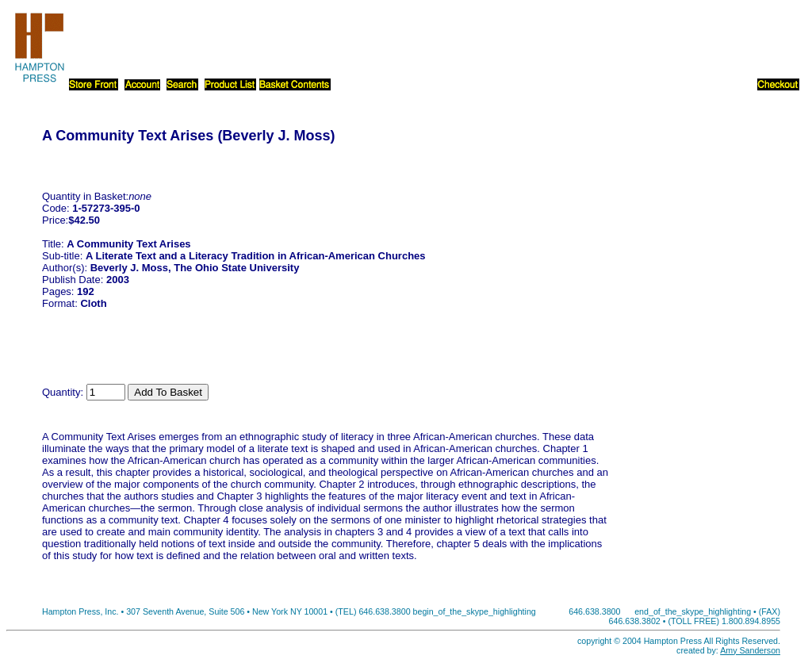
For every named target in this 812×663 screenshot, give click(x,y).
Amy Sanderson (750, 650)
